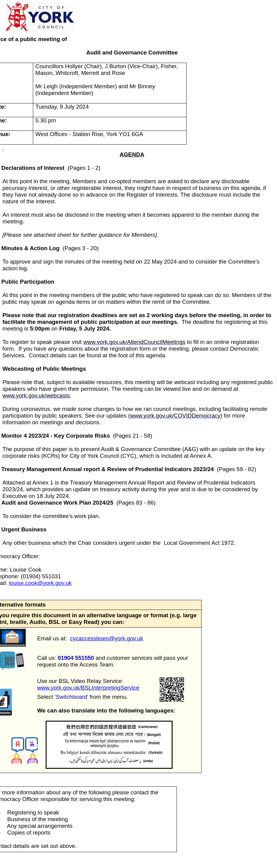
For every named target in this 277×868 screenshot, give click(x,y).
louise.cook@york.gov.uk (40, 583)
